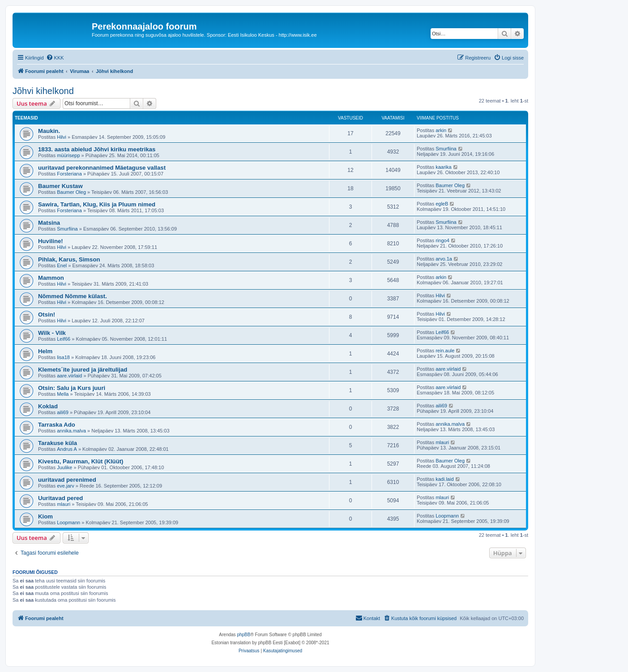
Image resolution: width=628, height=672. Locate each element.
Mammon (51, 278)
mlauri (442, 442)
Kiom (45, 516)
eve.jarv (66, 486)
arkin (441, 130)
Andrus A (67, 449)
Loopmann (68, 522)
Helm (45, 351)
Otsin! (47, 315)
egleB (442, 204)
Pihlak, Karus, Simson (69, 259)
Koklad (48, 406)
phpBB (244, 635)
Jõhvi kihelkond (43, 91)
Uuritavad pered (60, 498)
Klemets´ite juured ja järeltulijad (83, 370)
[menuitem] (55, 58)
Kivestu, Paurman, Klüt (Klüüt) (81, 461)
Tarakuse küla (58, 443)
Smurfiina (446, 149)
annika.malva (71, 431)
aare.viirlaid (69, 376)
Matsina (49, 223)
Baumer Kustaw (60, 186)
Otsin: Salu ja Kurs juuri (72, 388)
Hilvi (62, 137)
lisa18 (63, 357)
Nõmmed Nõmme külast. (73, 296)
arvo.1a (444, 259)
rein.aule (445, 351)
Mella (63, 394)
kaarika (443, 167)
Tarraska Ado (57, 425)
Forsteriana (69, 174)
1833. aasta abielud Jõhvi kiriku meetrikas (97, 149)
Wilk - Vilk (52, 333)
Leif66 (64, 339)
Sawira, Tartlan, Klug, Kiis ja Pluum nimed (97, 204)
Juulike (64, 467)
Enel (62, 265)
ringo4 (442, 240)
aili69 (63, 412)
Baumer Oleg (71, 192)
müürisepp (68, 155)
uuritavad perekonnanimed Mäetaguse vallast (102, 168)
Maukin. (49, 131)
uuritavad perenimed (67, 480)
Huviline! (51, 241)
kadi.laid (444, 479)
